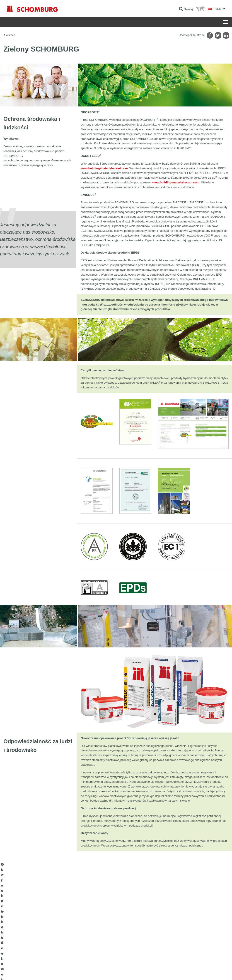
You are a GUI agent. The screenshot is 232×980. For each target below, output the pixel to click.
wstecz (11, 35)
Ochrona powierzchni (20, 947)
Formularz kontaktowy (95, 941)
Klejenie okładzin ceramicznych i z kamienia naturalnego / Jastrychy (41, 937)
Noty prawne (26, 971)
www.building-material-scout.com (104, 168)
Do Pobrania (89, 934)
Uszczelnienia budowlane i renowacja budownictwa (38, 927)
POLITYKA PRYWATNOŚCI (50, 971)
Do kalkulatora (91, 927)
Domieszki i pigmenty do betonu (26, 954)
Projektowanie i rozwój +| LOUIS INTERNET (205, 971)
